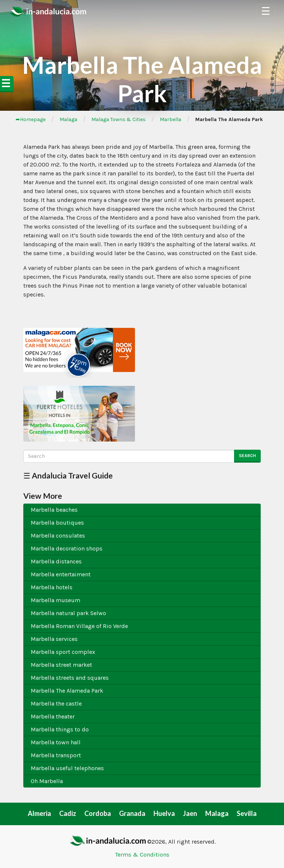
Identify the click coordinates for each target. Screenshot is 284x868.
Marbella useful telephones (67, 768)
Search (247, 456)
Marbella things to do (60, 729)
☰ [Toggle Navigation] (266, 11)
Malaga (68, 119)
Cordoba (98, 813)
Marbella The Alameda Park (67, 691)
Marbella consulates (58, 536)
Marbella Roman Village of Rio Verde (79, 626)
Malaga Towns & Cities (119, 119)
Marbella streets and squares (70, 678)
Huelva (164, 813)
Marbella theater (53, 716)
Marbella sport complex (63, 652)
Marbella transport (56, 755)
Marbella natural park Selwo (68, 613)
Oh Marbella (47, 781)
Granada (132, 813)
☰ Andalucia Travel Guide (68, 475)
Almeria (39, 813)
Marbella (170, 119)
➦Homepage (31, 119)
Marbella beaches (54, 510)
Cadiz (68, 813)
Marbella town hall (56, 742)
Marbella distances (56, 561)
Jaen (190, 813)
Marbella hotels (52, 587)
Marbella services (54, 639)
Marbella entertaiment (61, 574)
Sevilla (247, 813)
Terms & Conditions (142, 855)
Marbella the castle (56, 704)
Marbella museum (55, 600)
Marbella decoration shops (67, 548)
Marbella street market (61, 665)
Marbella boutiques (57, 523)
